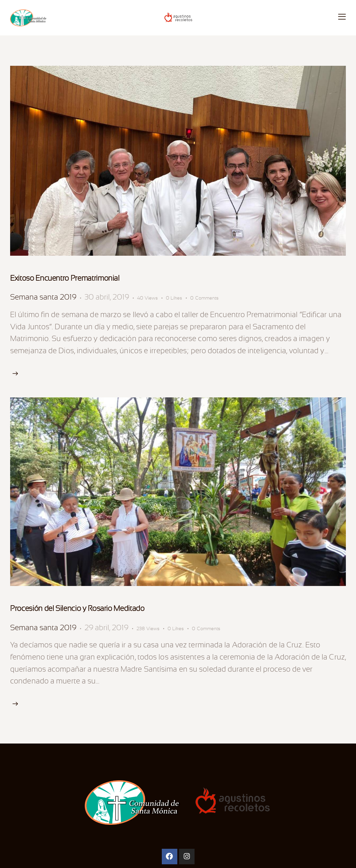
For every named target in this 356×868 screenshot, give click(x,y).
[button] (178, 298)
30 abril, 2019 (107, 297)
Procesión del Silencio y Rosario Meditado (77, 608)
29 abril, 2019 (106, 628)
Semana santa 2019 (43, 297)
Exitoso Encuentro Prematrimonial (65, 278)
